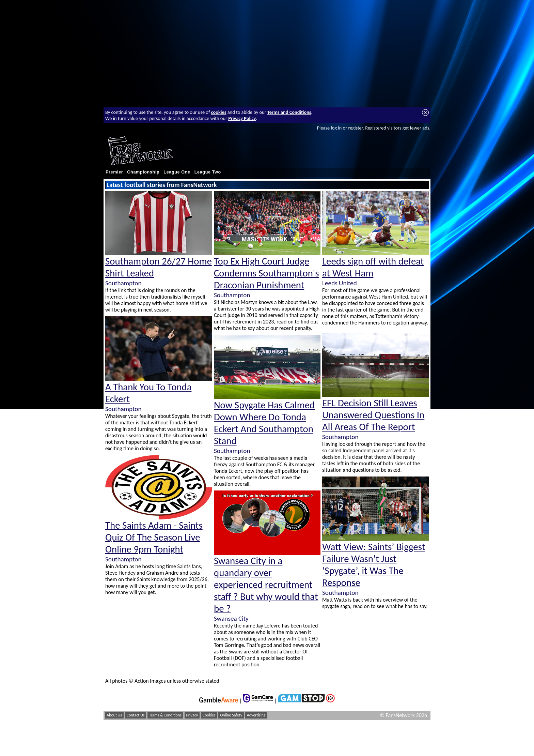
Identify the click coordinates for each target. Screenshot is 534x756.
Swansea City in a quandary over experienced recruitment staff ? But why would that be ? (266, 585)
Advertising (256, 715)
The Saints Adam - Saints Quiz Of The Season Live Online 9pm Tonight (154, 537)
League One (177, 172)
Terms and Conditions (289, 112)
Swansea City (231, 618)
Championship (143, 172)
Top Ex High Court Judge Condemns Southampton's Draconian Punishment (266, 273)
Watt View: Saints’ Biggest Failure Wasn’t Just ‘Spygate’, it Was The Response (374, 565)
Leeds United (340, 283)
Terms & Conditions (165, 715)
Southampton (123, 283)
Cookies (209, 715)
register (355, 128)
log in (336, 128)
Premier (114, 172)
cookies (219, 112)
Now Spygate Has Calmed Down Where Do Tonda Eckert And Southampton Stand (264, 423)
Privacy (192, 715)
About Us (114, 715)
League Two (208, 172)
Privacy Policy (242, 118)
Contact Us (136, 715)
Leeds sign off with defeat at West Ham (373, 267)
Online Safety (231, 715)
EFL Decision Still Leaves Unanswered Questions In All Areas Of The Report (373, 415)
